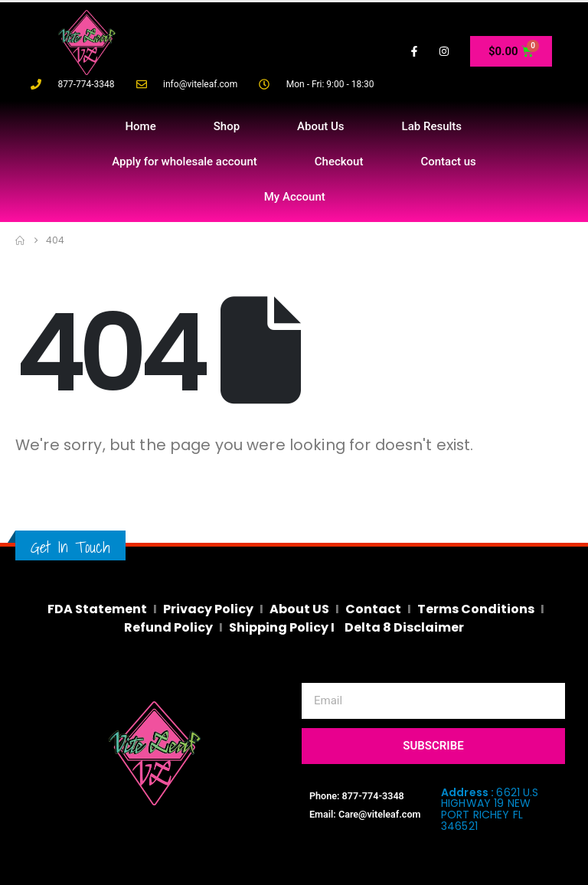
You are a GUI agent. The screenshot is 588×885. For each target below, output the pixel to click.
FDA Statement (97, 609)
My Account (295, 197)
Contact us (448, 162)
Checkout (339, 162)
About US (299, 609)
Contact (373, 609)
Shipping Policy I (283, 627)
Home (140, 126)
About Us (321, 126)
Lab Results (432, 126)
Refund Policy (168, 627)
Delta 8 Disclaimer (404, 627)
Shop (227, 126)
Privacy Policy (208, 609)
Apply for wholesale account (185, 162)
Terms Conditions (476, 609)
